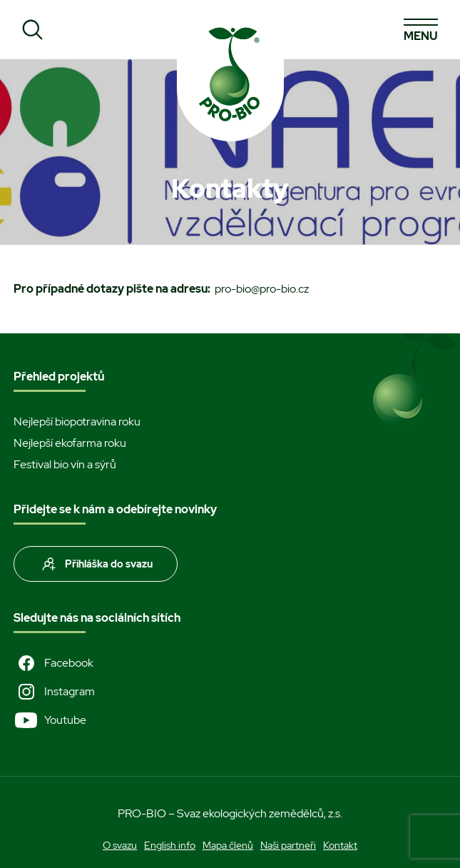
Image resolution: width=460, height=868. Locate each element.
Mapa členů (228, 845)
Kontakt (340, 845)
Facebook (53, 663)
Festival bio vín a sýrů (65, 464)
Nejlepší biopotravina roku (77, 422)
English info (170, 845)
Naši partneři (288, 845)
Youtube (50, 720)
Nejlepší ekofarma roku (70, 443)
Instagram (54, 692)
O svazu (120, 845)
